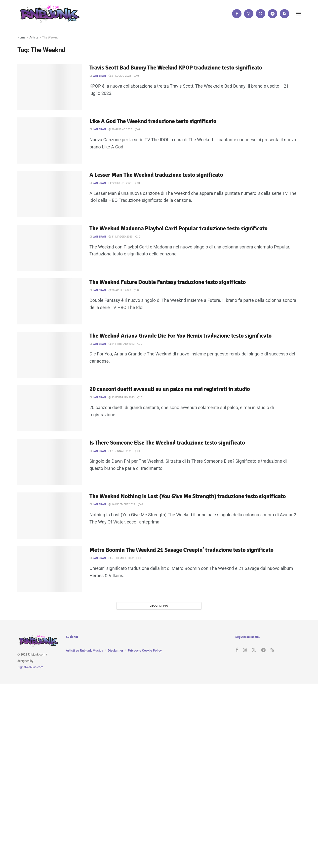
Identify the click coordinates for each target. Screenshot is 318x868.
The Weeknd (50, 37)
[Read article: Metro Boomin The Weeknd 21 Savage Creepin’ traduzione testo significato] (50, 569)
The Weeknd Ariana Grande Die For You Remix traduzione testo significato (180, 336)
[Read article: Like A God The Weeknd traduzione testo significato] (50, 140)
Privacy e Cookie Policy (145, 650)
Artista (34, 37)
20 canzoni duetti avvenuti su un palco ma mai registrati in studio (170, 389)
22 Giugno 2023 (120, 183)
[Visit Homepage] (48, 14)
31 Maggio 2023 (121, 237)
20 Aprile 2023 (120, 290)
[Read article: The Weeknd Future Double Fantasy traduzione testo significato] (50, 301)
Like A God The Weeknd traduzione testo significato (153, 121)
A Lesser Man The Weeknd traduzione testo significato (156, 175)
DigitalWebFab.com (30, 667)
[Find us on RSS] (284, 14)
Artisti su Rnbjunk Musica (84, 650)
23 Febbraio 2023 (122, 398)
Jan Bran (99, 76)
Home (21, 37)
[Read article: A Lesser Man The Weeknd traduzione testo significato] (50, 194)
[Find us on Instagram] (249, 14)
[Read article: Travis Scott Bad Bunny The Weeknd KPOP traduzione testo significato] (50, 87)
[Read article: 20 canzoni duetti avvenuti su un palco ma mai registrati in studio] (50, 408)
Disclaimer (116, 650)
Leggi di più (159, 606)
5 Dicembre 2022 (121, 558)
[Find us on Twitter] (261, 14)
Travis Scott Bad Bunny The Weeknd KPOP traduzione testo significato (176, 68)
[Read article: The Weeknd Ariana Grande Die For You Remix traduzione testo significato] (50, 355)
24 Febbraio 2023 (122, 344)
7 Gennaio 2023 (120, 451)
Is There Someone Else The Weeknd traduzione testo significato (167, 443)
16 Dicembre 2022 (122, 504)
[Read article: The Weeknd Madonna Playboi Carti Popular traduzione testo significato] (50, 248)
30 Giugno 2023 (120, 129)
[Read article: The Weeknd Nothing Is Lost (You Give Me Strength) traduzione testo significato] (50, 516)
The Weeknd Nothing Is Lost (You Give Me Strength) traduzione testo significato (188, 496)
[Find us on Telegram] (273, 14)
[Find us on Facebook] (237, 14)
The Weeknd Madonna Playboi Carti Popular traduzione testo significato (179, 228)
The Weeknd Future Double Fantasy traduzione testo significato (168, 282)
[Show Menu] (298, 14)
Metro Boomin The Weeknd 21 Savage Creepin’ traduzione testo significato (181, 550)
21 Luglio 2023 (120, 76)
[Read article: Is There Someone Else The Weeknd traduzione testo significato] (50, 462)
